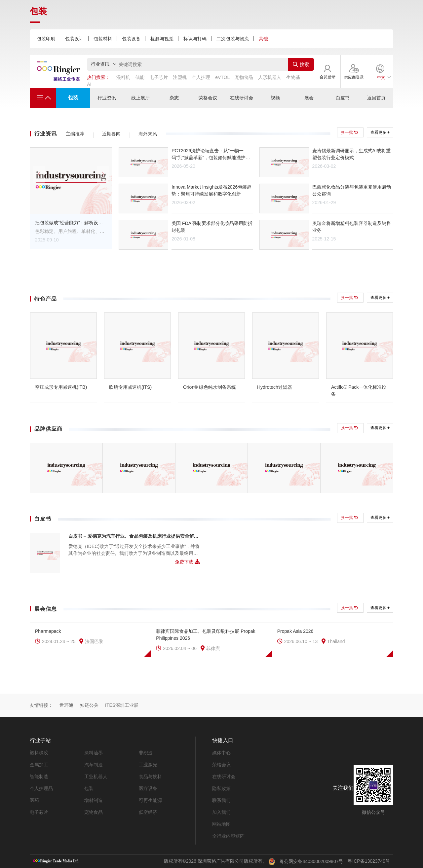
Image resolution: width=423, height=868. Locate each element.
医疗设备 (148, 788)
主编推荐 (75, 134)
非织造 (146, 753)
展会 (309, 98)
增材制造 (94, 800)
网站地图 (221, 824)
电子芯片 (39, 812)
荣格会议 (208, 98)
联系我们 (221, 800)
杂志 (174, 98)
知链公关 (89, 705)
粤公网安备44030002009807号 (311, 861)
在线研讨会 (242, 98)
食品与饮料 (150, 777)
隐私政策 (221, 788)
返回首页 (376, 98)
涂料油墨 (94, 753)
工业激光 (148, 765)
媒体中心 (221, 753)
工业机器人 (96, 777)
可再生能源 (150, 800)
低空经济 (148, 812)
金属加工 (39, 765)
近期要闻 (111, 134)
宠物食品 (94, 812)
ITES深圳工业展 (122, 705)
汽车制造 (94, 765)
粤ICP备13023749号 (369, 861)
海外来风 (148, 134)
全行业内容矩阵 (228, 836)
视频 (275, 98)
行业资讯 (107, 98)
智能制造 (39, 777)
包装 (73, 98)
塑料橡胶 (39, 753)
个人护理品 (41, 788)
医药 (34, 800)
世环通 (66, 705)
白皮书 (343, 98)
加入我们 (221, 812)
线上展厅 (140, 98)
